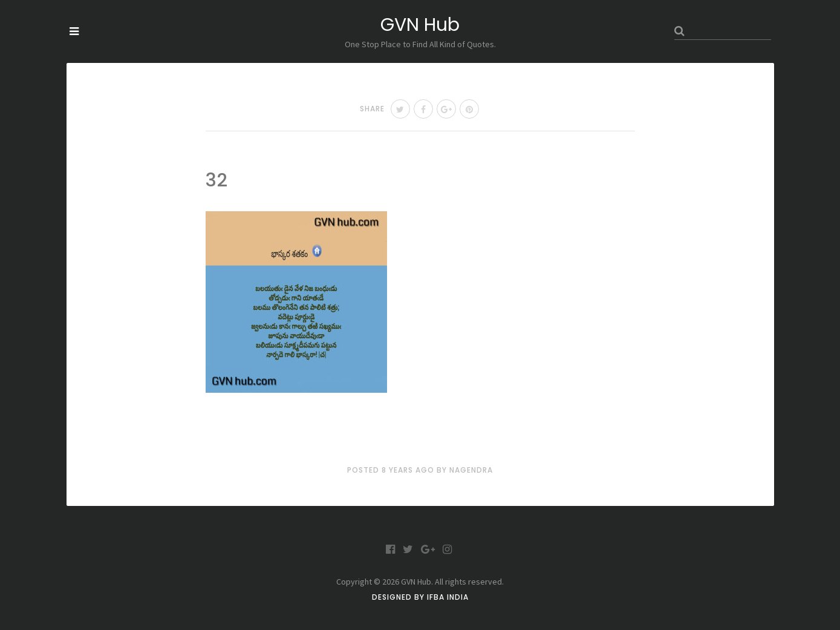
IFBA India (448, 597)
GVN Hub (420, 25)
